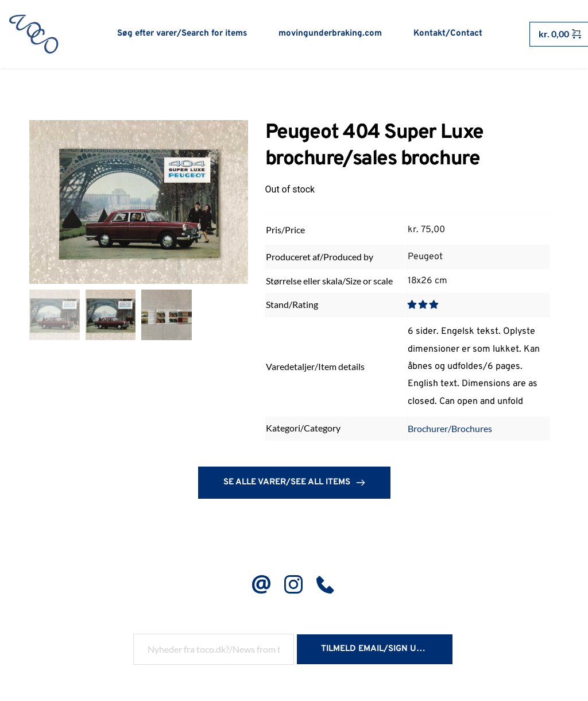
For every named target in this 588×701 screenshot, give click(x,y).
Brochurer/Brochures (450, 430)
